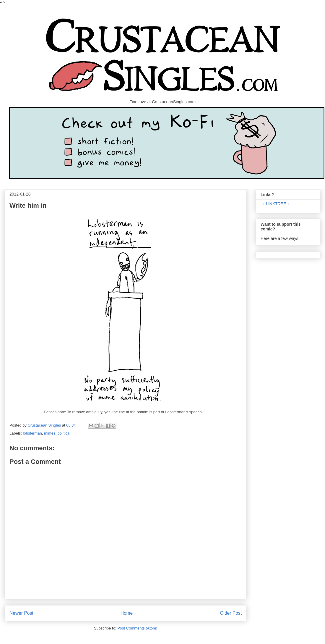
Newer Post (21, 613)
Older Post (231, 613)
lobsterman (32, 433)
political (64, 433)
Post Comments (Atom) (137, 628)
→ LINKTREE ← (276, 204)
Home (127, 613)
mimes (50, 433)
